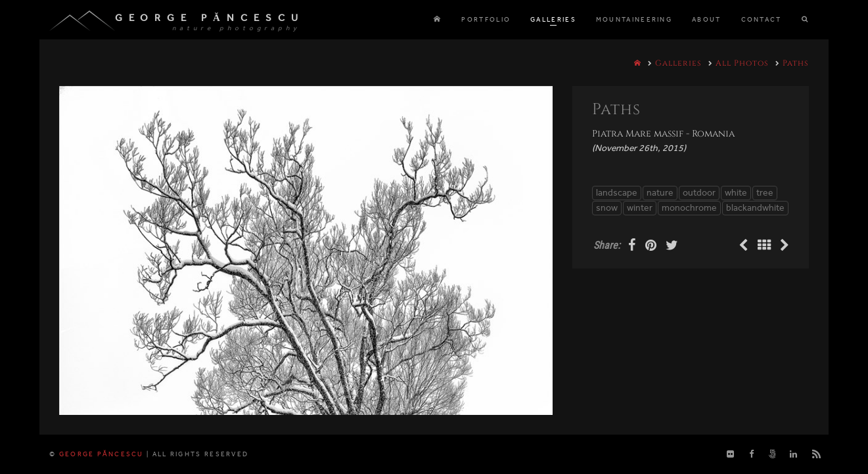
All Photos (742, 63)
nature (660, 193)
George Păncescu (210, 18)
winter (640, 208)
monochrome (689, 208)
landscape (617, 193)
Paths (796, 63)
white (736, 193)
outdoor (699, 193)
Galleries (679, 63)
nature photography (236, 28)
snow (607, 208)
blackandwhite (755, 208)
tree (765, 193)
